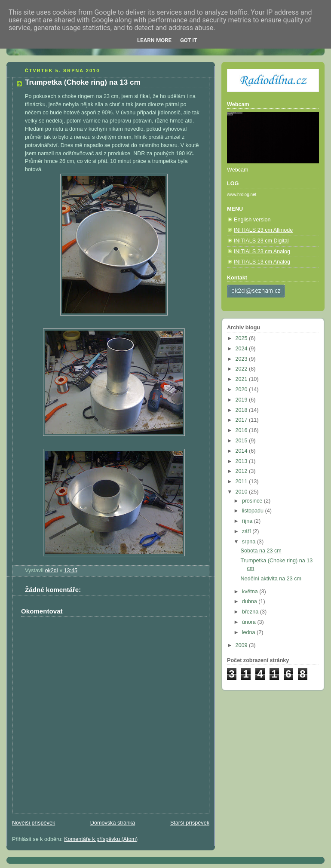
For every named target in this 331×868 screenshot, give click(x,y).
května (251, 592)
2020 (242, 390)
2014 (242, 451)
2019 (242, 400)
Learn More (154, 40)
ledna (249, 632)
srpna (250, 542)
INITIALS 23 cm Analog (262, 252)
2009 (242, 645)
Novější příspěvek (34, 823)
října (248, 521)
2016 (242, 430)
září (247, 531)
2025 (242, 338)
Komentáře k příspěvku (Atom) (101, 839)
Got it (189, 40)
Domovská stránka (113, 823)
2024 (242, 349)
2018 (242, 410)
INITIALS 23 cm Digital (261, 241)
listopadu (254, 511)
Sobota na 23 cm (261, 551)
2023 (242, 359)
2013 (242, 461)
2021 (242, 379)
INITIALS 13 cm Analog (262, 262)
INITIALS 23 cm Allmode (263, 230)
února (250, 622)
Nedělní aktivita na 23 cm (271, 579)
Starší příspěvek (190, 823)
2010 (242, 492)
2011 (242, 482)
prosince (253, 501)
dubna (250, 601)
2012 (242, 471)
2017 (242, 420)
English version (252, 220)
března (251, 612)
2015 (242, 441)
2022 (242, 369)
